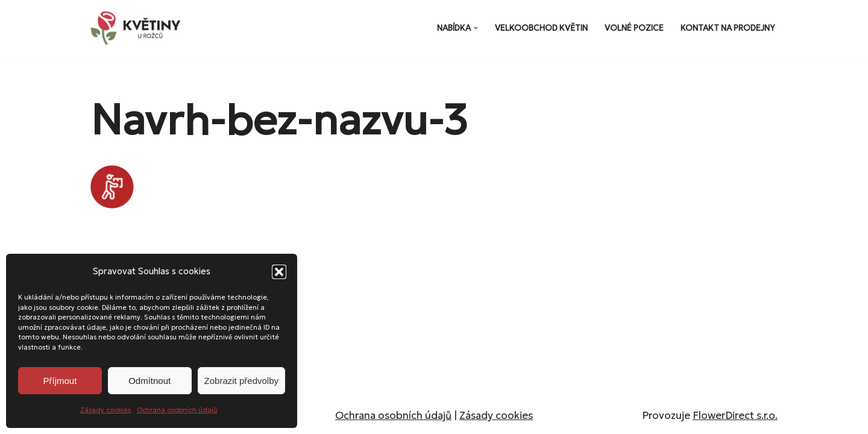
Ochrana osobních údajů (177, 410)
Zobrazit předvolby (241, 381)
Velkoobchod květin (541, 28)
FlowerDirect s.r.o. (735, 415)
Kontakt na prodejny (728, 28)
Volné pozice (634, 28)
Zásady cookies (105, 410)
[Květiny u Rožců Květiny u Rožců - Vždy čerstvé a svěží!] (139, 28)
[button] (279, 272)
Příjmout (60, 381)
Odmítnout (149, 381)
